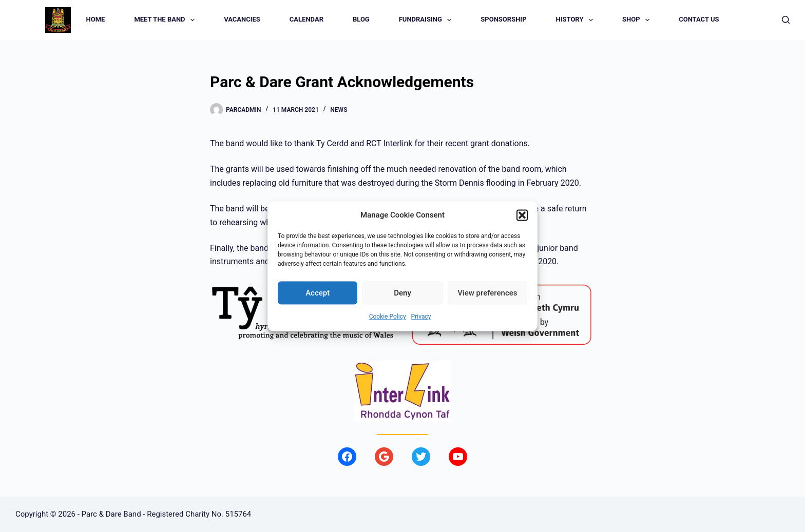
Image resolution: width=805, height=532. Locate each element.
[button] (522, 215)
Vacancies (242, 19)
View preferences (487, 293)
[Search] (786, 20)
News (339, 110)
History (577, 20)
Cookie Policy (388, 317)
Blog (361, 19)
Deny (402, 293)
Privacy (421, 317)
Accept (318, 293)
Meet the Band (166, 20)
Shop (638, 20)
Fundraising (427, 20)
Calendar (306, 19)
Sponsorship (503, 19)
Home (96, 19)
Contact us (699, 19)
